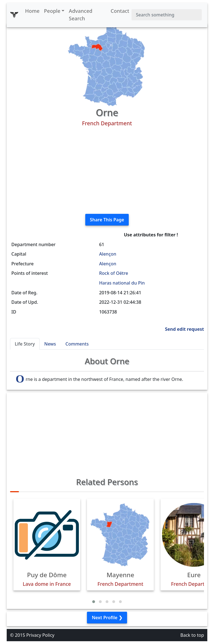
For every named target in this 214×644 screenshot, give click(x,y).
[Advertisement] (107, 170)
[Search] (167, 15)
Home (32, 11)
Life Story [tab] (25, 344)
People (52, 11)
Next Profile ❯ (107, 618)
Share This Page (107, 220)
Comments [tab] (77, 344)
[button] (94, 602)
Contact (120, 11)
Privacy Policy (40, 635)
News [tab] (50, 344)
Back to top (192, 635)
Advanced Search (81, 15)
